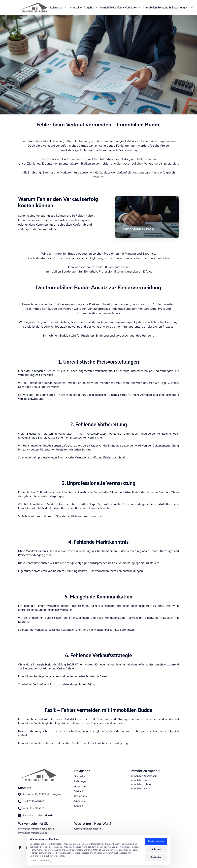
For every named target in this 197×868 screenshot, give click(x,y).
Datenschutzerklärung (41, 860)
